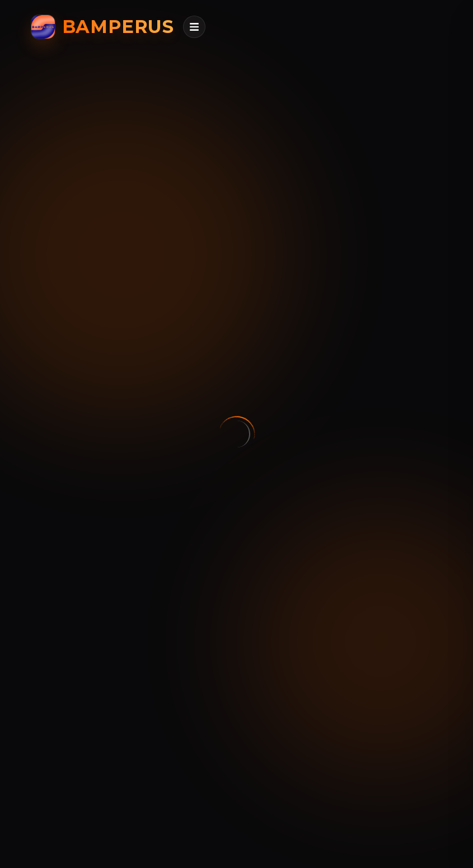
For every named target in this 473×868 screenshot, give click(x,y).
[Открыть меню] (194, 27)
